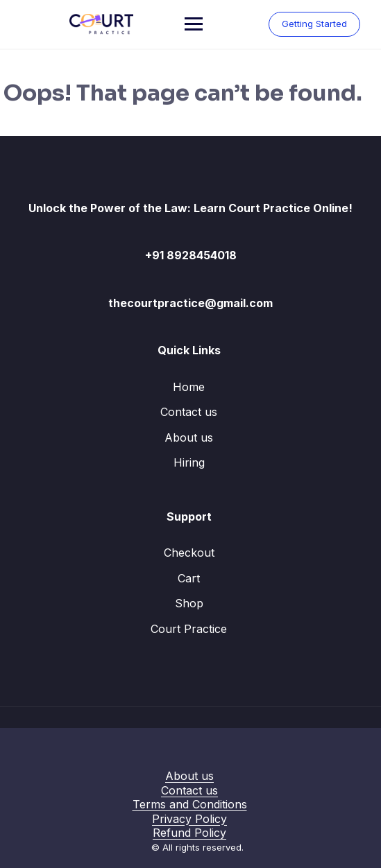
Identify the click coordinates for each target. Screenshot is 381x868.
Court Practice (189, 629)
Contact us (189, 412)
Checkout (189, 553)
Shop (189, 603)
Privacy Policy (189, 819)
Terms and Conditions (190, 804)
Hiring (189, 462)
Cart (189, 578)
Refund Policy (189, 833)
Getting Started (314, 24)
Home (189, 387)
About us (189, 437)
